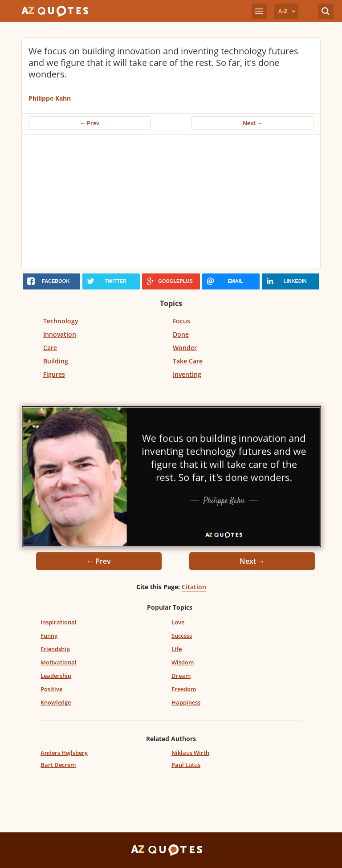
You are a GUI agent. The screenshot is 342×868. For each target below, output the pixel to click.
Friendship (55, 649)
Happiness (186, 702)
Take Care (188, 361)
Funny (49, 636)
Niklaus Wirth (190, 753)
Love (178, 622)
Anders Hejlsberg (64, 753)
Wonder (185, 348)
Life (177, 649)
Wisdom (183, 662)
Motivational (59, 662)
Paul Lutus (186, 765)
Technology (61, 321)
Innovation (60, 334)
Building (56, 361)
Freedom (184, 689)
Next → (253, 123)
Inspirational (59, 622)
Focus (181, 321)
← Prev (90, 123)
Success (182, 636)
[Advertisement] (171, 202)
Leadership (56, 676)
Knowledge (56, 702)
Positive (51, 689)
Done (181, 334)
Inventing (187, 374)
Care (50, 348)
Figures (54, 374)
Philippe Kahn (50, 98)
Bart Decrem (58, 765)
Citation (194, 587)
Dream (181, 676)
